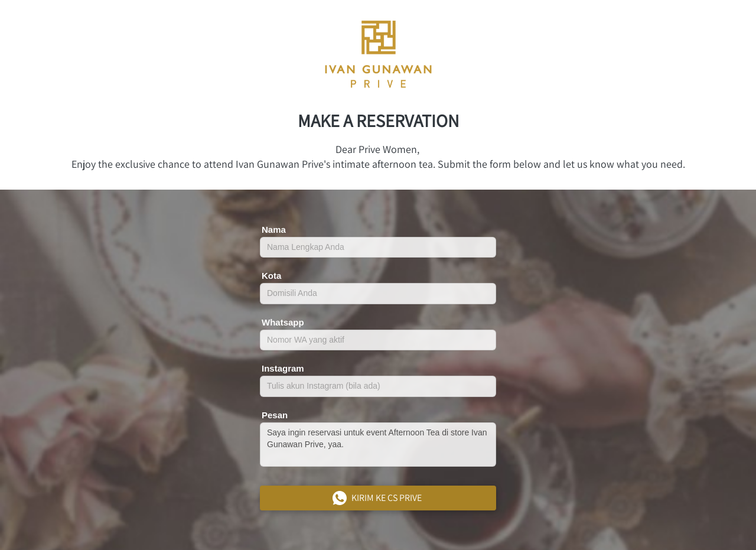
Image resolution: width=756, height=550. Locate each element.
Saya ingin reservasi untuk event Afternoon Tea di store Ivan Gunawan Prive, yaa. (378, 445)
